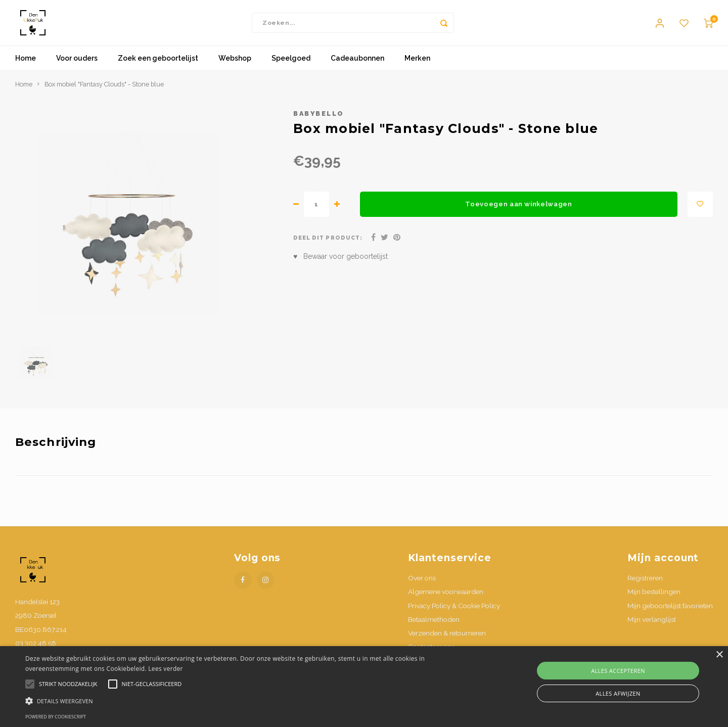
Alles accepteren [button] (618, 671)
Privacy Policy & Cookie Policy (454, 615)
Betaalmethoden (434, 629)
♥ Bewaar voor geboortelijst (340, 266)
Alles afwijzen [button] (618, 693)
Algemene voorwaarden (446, 602)
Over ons (422, 588)
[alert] (364, 687)
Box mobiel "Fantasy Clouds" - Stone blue (104, 94)
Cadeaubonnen (357, 68)
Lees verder (166, 669)
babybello (319, 124)
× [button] (719, 655)
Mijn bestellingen (654, 602)
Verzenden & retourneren (447, 643)
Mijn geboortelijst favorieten (670, 615)
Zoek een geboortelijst (158, 68)
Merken (417, 68)
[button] (245, 700)
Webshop (235, 68)
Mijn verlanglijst (652, 629)
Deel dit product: (328, 248)
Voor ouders (77, 68)
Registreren (645, 588)
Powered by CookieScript (56, 717)
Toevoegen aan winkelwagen (519, 214)
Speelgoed (291, 68)
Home (26, 68)
